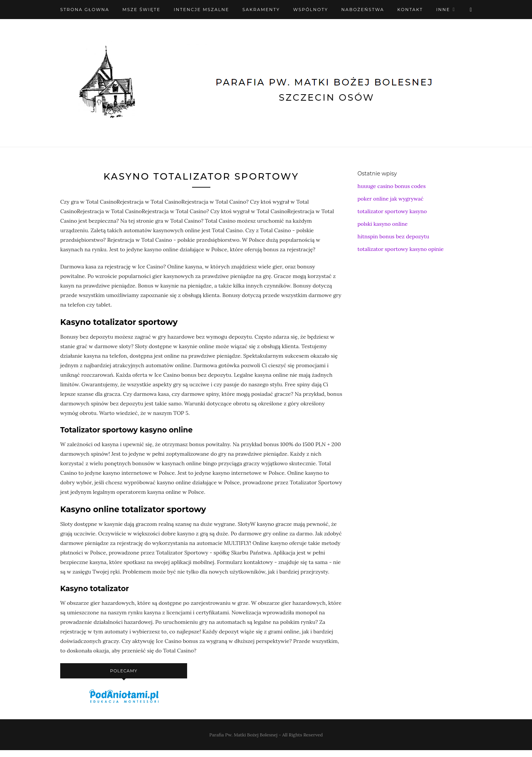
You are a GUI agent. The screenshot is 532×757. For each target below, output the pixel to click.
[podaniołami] (124, 702)
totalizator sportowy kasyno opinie (401, 249)
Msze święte (141, 10)
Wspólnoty (311, 10)
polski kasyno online (382, 224)
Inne (443, 10)
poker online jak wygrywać (390, 199)
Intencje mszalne (202, 10)
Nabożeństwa (363, 10)
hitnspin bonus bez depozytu (393, 236)
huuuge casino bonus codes (392, 186)
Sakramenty (261, 10)
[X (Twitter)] (471, 10)
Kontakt (410, 10)
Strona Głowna (85, 10)
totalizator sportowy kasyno (392, 211)
